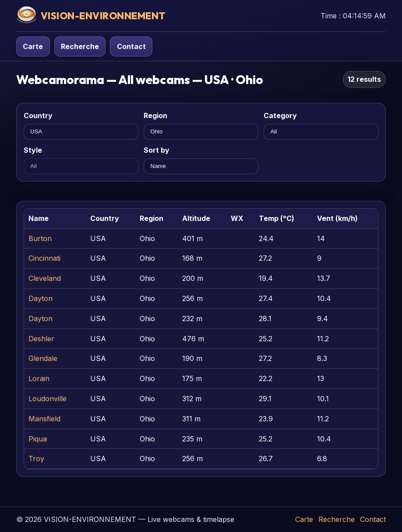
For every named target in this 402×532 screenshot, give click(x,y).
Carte (33, 46)
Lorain (39, 378)
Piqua (38, 439)
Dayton (41, 298)
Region (155, 115)
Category (280, 115)
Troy (36, 458)
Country (38, 115)
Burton (40, 238)
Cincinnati (44, 258)
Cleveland (45, 278)
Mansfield (44, 419)
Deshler (41, 339)
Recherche (80, 46)
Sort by (157, 150)
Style (33, 150)
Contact (131, 46)
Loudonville (48, 399)
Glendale (43, 358)
